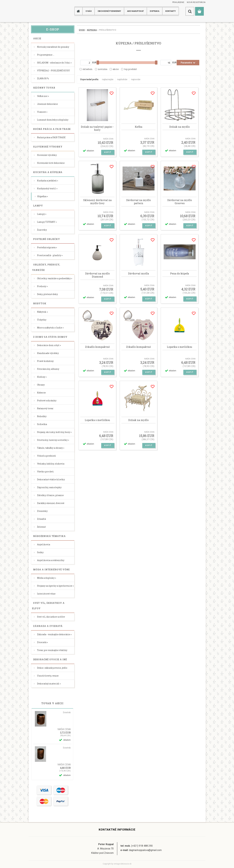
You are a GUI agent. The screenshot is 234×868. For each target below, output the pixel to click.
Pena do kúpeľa (180, 273)
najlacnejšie (108, 79)
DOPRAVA (155, 11)
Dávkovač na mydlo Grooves (180, 202)
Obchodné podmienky (109, 11)
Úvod (82, 30)
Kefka (139, 127)
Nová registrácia (196, 2)
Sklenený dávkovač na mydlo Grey (97, 202)
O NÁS (89, 11)
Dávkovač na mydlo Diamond (97, 275)
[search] (190, 11)
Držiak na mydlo (180, 127)
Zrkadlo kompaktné (97, 347)
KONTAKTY (171, 11)
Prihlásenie (178, 2)
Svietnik (67, 712)
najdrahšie (122, 79)
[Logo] (41, 11)
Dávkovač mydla (139, 273)
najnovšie (136, 79)
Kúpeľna (92, 30)
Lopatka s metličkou (180, 347)
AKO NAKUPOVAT (135, 11)
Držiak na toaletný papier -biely (97, 128)
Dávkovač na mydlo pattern (139, 202)
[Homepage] (79, 11)
